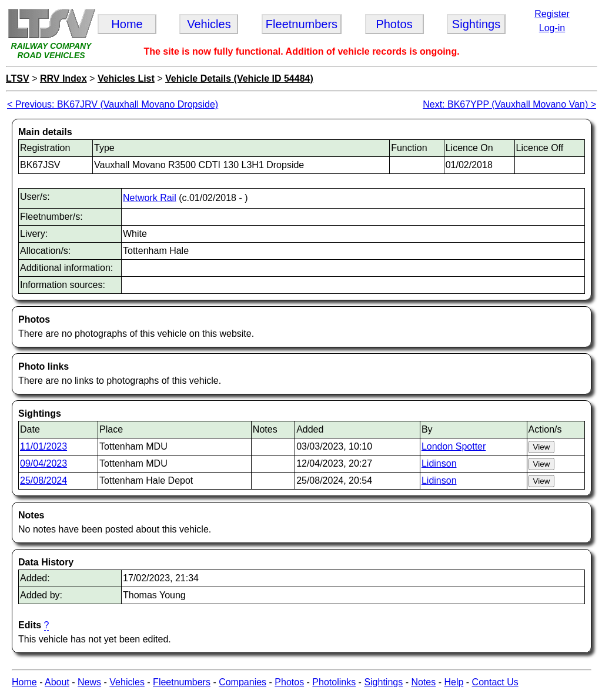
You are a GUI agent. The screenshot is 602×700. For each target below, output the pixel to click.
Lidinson (439, 463)
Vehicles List (126, 78)
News (89, 682)
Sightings (383, 682)
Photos (289, 682)
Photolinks (334, 682)
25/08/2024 (44, 480)
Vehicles (127, 682)
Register (552, 14)
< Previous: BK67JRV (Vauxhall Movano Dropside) (113, 104)
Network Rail (150, 198)
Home (24, 682)
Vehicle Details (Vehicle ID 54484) (239, 78)
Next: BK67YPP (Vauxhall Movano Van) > (509, 104)
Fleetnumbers (182, 682)
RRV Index (63, 78)
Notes (423, 682)
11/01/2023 (44, 446)
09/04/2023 (44, 463)
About (57, 682)
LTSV (18, 78)
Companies (243, 682)
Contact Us (495, 682)
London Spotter (454, 446)
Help (454, 682)
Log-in (552, 28)
